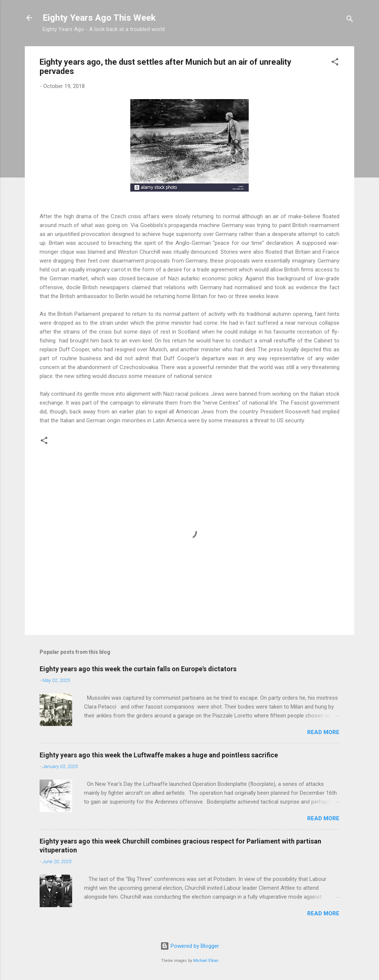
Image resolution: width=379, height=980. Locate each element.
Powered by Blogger (190, 946)
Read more (323, 732)
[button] (335, 63)
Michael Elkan (206, 961)
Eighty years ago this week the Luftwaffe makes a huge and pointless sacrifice (159, 755)
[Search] (350, 20)
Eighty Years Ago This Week (99, 18)
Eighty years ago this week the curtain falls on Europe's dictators (138, 669)
